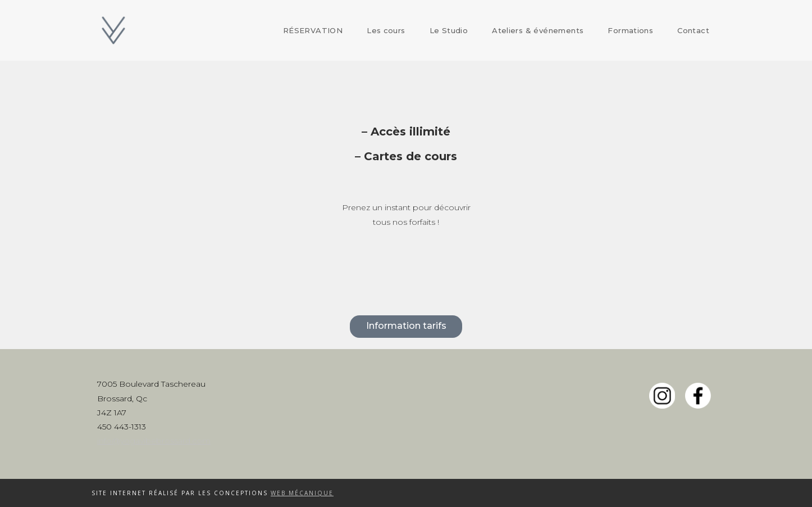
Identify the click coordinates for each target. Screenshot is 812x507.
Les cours (386, 30)
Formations (630, 30)
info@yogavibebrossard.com (154, 441)
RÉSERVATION (313, 30)
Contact (693, 30)
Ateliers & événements (538, 30)
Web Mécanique (302, 493)
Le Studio (449, 30)
